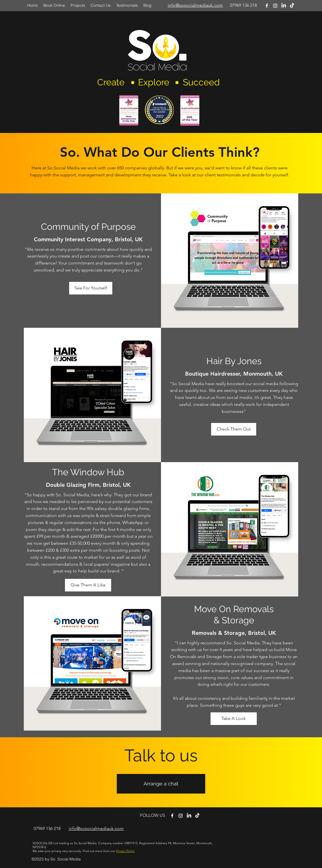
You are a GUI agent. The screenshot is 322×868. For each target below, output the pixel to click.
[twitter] (181, 816)
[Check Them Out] (234, 429)
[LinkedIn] (284, 6)
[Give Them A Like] (88, 585)
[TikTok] (292, 6)
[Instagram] (275, 6)
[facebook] (267, 6)
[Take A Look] (234, 719)
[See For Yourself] (91, 288)
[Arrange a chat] (161, 784)
